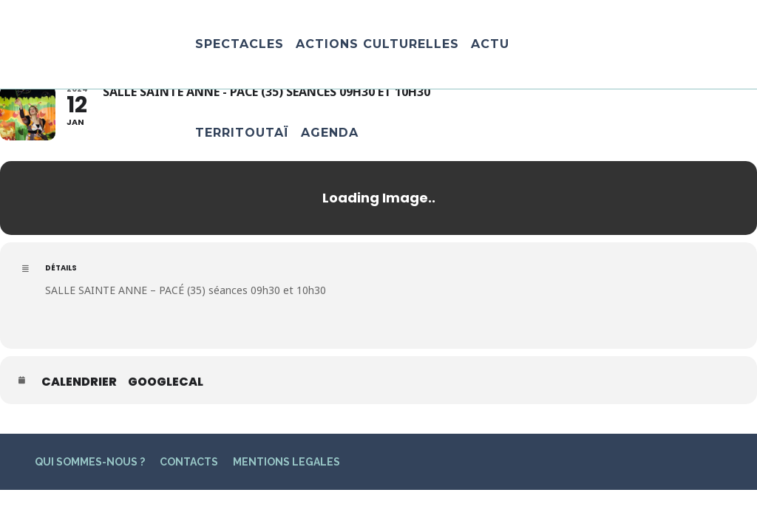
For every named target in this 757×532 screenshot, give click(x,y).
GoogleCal (166, 382)
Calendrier (79, 382)
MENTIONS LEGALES (286, 462)
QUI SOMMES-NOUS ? (90, 462)
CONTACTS (189, 462)
